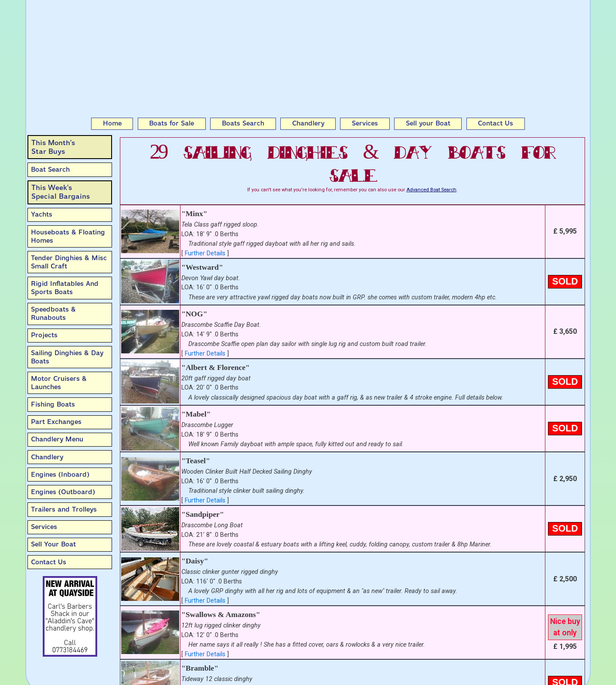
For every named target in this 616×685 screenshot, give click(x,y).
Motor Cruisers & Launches (59, 383)
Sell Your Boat (53, 544)
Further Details (205, 253)
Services (365, 123)
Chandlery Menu (57, 439)
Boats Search (243, 123)
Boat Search (50, 170)
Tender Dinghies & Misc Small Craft (69, 262)
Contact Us (495, 123)
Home (112, 123)
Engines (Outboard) (63, 492)
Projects (44, 335)
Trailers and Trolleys (64, 509)
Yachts (42, 214)
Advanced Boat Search (431, 190)
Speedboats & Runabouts (53, 314)
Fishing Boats (53, 404)
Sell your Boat (428, 123)
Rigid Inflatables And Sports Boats (65, 288)
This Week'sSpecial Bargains (61, 192)
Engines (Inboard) (60, 475)
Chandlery (308, 123)
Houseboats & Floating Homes (68, 236)
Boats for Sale (172, 123)
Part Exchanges (56, 422)
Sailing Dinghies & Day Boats (67, 357)
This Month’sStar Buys (53, 147)
